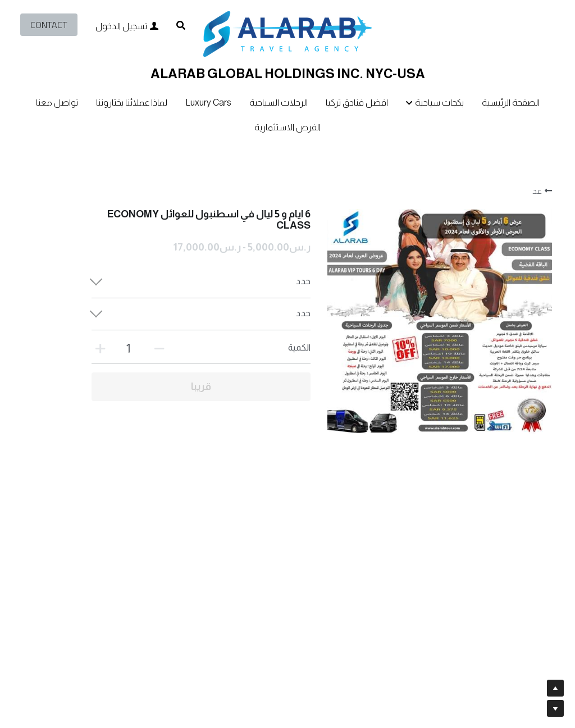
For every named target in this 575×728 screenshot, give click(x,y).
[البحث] (181, 26)
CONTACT (49, 25)
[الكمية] (128, 349)
